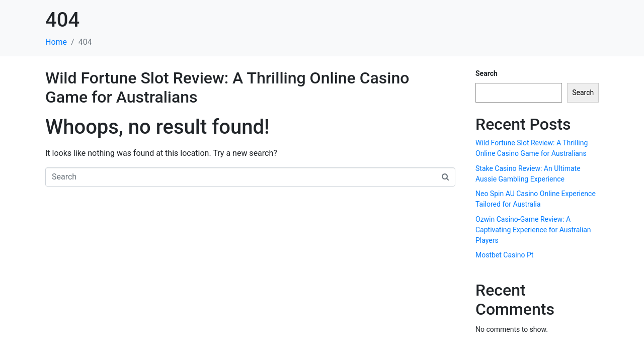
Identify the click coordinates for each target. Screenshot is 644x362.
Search (487, 73)
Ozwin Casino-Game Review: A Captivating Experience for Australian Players (533, 230)
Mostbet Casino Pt (504, 255)
